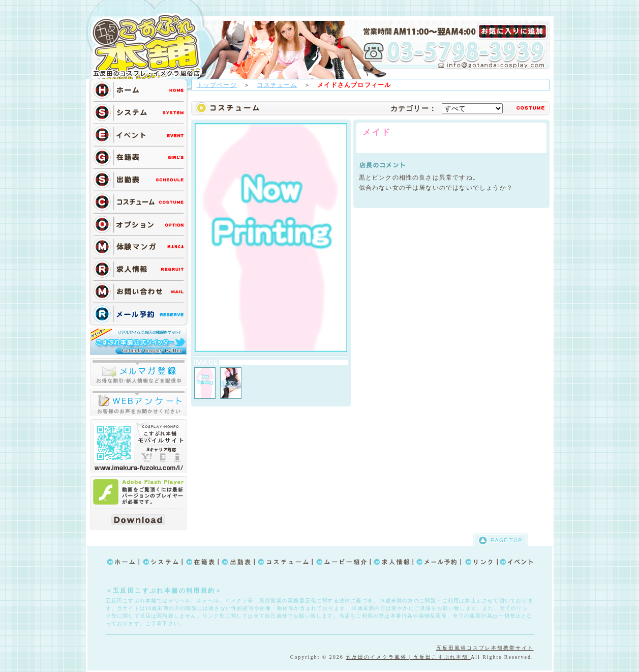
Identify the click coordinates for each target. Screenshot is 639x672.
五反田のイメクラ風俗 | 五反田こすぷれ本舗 (408, 657)
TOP (149, 47)
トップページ (217, 85)
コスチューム (277, 85)
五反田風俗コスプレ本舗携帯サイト (485, 648)
